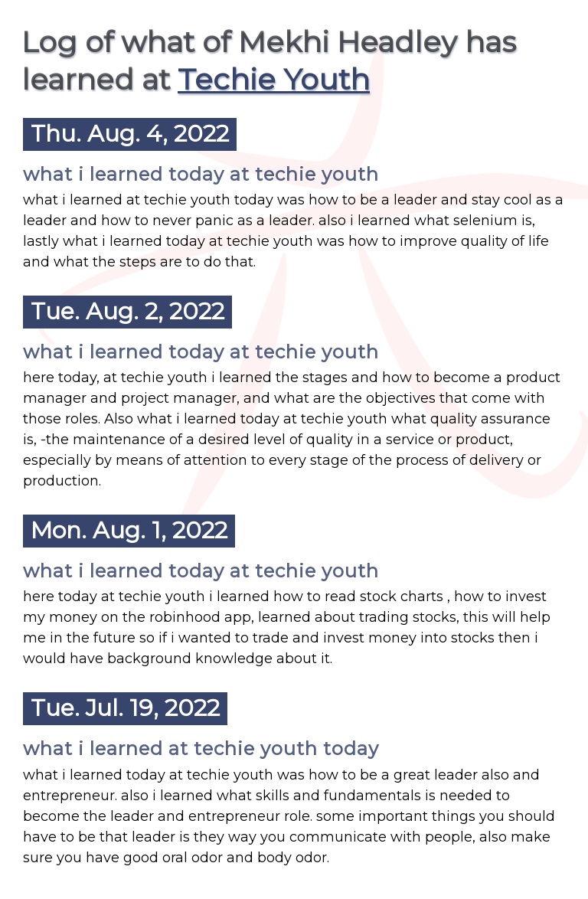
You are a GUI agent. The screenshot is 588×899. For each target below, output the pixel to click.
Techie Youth (274, 79)
